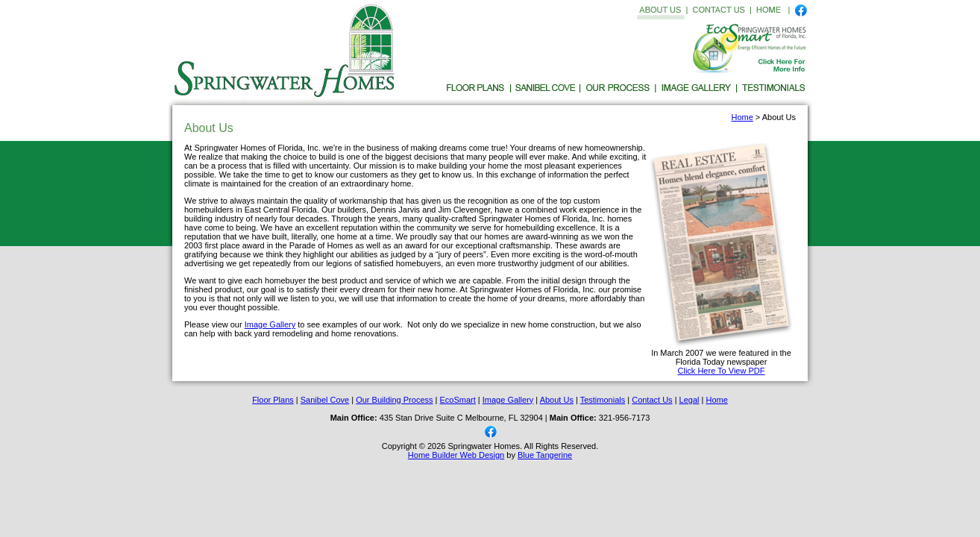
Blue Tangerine (545, 455)
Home (742, 117)
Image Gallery (270, 324)
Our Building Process (394, 400)
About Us (557, 400)
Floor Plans (273, 400)
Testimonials (603, 400)
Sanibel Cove (325, 400)
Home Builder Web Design (456, 455)
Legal (690, 400)
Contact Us (652, 400)
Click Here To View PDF (722, 371)
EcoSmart (458, 400)
